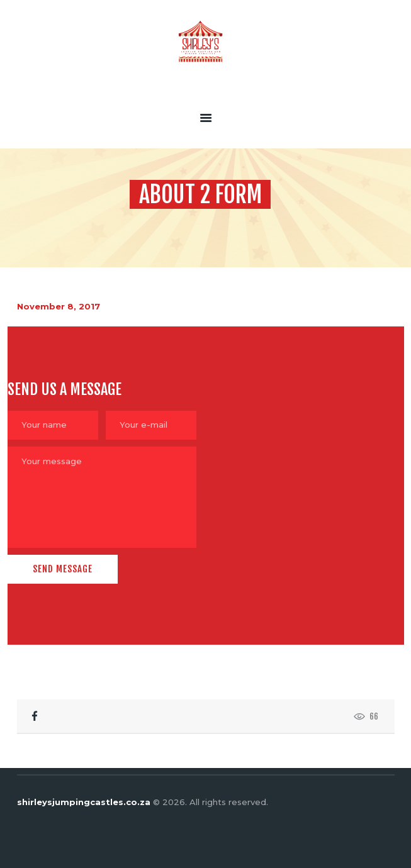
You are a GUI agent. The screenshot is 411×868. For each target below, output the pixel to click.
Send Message (63, 569)
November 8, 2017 (59, 306)
